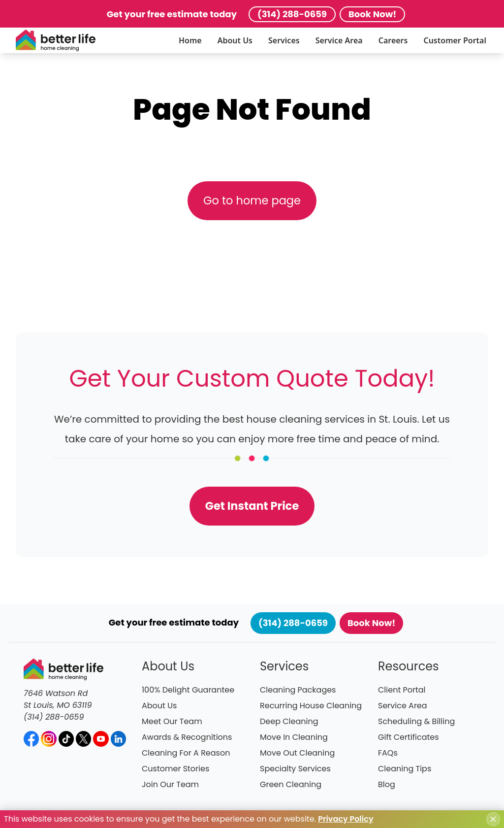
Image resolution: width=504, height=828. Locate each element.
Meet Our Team (172, 721)
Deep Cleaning (289, 721)
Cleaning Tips (405, 769)
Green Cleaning (291, 784)
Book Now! (372, 14)
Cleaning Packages (298, 690)
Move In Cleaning (294, 737)
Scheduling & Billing (416, 721)
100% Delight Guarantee (188, 690)
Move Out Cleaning (297, 753)
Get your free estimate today (172, 14)
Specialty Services (295, 769)
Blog (387, 784)
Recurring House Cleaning (311, 706)
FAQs (388, 753)
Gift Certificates (409, 737)
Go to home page (252, 200)
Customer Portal (455, 40)
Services (284, 40)
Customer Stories (175, 769)
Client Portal (402, 690)
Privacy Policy (346, 819)
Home (190, 40)
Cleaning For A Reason (186, 753)
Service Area (339, 40)
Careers (393, 40)
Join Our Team (170, 784)
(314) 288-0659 (292, 14)
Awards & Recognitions (187, 737)
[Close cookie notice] (493, 819)
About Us (235, 40)
